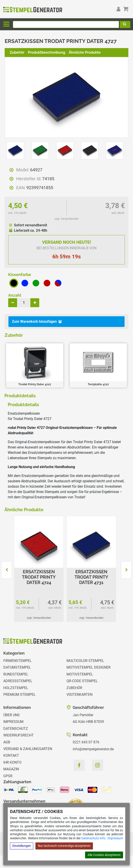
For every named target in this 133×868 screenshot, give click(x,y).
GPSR (8, 776)
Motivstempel (80, 674)
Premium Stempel (20, 695)
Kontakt (11, 755)
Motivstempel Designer (89, 667)
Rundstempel (16, 674)
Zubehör (17, 52)
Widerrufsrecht (19, 735)
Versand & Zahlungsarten (28, 749)
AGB (7, 742)
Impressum (115, 838)
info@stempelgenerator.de (93, 749)
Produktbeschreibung (47, 52)
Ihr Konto (12, 762)
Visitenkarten (79, 695)
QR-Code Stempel (82, 681)
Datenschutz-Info (93, 838)
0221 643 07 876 (86, 742)
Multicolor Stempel (85, 661)
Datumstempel (17, 667)
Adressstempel (18, 681)
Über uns (12, 715)
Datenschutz (16, 729)
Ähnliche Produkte (85, 52)
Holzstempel (16, 688)
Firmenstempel (18, 661)
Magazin (11, 769)
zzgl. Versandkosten (67, 219)
